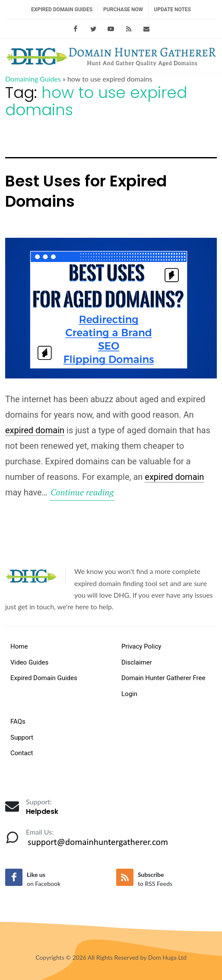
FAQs (18, 722)
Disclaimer (137, 662)
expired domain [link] (35, 430)
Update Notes (172, 9)
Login (129, 694)
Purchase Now (123, 9)
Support (22, 737)
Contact (22, 753)
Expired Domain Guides (62, 9)
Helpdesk (42, 811)
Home (19, 646)
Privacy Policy (141, 646)
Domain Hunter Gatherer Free (163, 678)
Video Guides (29, 662)
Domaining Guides (33, 79)
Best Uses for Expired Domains (86, 191)
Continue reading (82, 493)
